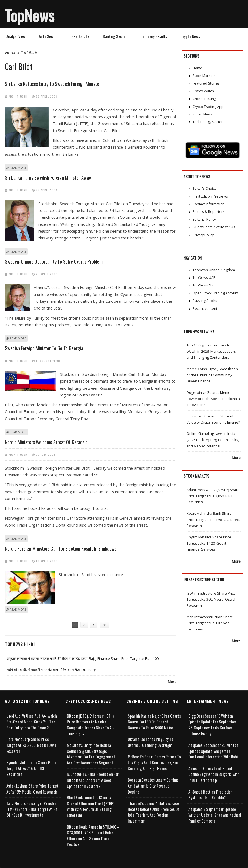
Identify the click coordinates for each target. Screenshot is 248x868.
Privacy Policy (203, 235)
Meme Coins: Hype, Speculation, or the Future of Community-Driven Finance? (213, 375)
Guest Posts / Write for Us (214, 227)
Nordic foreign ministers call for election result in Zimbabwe (61, 548)
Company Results (154, 36)
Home (10, 53)
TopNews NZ (203, 285)
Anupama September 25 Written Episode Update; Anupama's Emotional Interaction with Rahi (213, 751)
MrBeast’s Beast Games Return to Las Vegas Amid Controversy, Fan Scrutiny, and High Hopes (154, 763)
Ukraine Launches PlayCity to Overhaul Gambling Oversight (151, 742)
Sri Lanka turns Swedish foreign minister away (48, 177)
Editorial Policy (204, 219)
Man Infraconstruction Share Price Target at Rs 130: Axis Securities (210, 623)
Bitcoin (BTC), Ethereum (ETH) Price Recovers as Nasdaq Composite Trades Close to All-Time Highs (91, 725)
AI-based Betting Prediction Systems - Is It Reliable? (210, 795)
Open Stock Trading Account (216, 293)
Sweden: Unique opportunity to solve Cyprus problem (54, 261)
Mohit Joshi (19, 96)
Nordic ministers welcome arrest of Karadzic (46, 442)
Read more (18, 168)
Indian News (203, 114)
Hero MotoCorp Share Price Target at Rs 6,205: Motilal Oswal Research (32, 745)
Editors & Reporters (209, 211)
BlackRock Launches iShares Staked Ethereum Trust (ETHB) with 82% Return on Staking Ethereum (91, 806)
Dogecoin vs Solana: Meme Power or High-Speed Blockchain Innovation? (213, 399)
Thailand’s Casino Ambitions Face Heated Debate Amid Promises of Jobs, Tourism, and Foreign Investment (154, 812)
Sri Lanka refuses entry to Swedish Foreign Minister (53, 84)
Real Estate (80, 36)
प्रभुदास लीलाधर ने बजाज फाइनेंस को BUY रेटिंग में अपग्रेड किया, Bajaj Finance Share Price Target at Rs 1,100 (83, 658)
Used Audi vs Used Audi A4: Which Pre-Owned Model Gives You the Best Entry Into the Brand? (32, 722)
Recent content (205, 308)
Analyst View (16, 36)
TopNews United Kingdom (214, 270)
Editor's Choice (205, 188)
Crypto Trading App (208, 107)
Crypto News (190, 36)
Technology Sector (208, 122)
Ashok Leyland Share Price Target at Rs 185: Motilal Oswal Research (32, 789)
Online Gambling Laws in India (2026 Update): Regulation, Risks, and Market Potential (213, 440)
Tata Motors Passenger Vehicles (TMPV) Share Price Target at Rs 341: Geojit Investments (32, 809)
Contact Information (209, 204)
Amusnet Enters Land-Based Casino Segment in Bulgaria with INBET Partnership (214, 774)
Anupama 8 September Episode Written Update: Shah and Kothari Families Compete (215, 815)
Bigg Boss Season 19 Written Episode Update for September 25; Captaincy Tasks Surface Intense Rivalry (212, 725)
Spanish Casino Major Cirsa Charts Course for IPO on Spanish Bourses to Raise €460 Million (154, 722)
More (172, 682)
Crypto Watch (203, 91)
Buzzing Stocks (205, 301)
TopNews (30, 15)
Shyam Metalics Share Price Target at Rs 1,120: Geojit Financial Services (209, 543)
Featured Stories (206, 83)
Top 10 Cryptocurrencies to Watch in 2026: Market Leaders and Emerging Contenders (211, 351)
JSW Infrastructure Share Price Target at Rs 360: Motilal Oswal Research (211, 599)
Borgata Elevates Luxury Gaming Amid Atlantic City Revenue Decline (153, 786)
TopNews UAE (204, 277)
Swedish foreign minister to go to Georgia (44, 348)
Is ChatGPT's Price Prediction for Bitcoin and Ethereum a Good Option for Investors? (93, 780)
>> (104, 625)
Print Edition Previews (210, 196)
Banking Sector (115, 36)
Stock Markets (204, 76)
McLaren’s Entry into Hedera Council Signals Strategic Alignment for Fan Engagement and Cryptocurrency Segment (91, 754)
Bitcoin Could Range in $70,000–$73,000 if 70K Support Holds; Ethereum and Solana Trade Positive (93, 836)
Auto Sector (48, 36)
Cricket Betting (204, 99)
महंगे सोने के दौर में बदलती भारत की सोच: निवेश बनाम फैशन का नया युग (52, 670)
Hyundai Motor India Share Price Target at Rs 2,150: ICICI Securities (31, 768)
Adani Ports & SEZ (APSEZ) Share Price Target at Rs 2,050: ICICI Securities (213, 496)
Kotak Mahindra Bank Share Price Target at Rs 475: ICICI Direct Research (213, 519)
